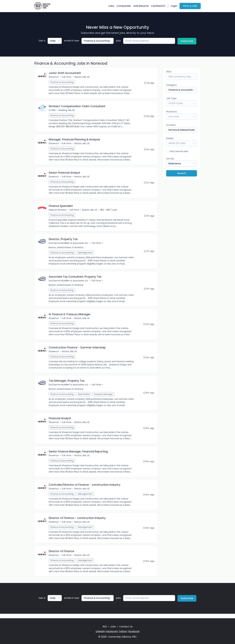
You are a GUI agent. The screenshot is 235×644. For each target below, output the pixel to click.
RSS (105, 627)
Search (182, 173)
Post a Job (190, 6)
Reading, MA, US (67, 111)
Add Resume (141, 6)
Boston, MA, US (82, 77)
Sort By (170, 159)
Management (85, 254)
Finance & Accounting (62, 82)
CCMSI (52, 111)
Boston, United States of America (66, 249)
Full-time (67, 77)
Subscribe (187, 41)
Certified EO (158, 6)
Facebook (134, 631)
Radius (170, 138)
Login (174, 6)
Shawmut (54, 77)
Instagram (112, 631)
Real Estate (84, 397)
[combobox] (55, 41)
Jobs (111, 6)
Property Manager (104, 397)
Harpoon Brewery (58, 211)
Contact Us (126, 627)
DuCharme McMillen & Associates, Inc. (69, 245)
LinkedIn (100, 631)
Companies (124, 6)
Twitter (123, 631)
